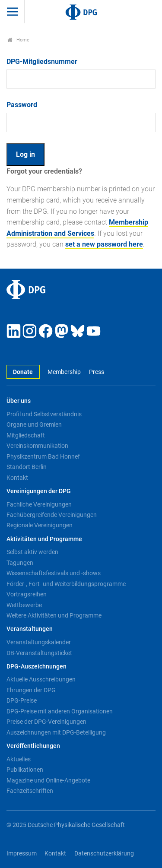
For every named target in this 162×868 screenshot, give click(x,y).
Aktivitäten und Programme (44, 539)
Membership (64, 372)
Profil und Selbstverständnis (44, 414)
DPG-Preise (22, 700)
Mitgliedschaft (26, 435)
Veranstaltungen (30, 629)
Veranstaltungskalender (39, 642)
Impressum (22, 854)
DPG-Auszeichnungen (37, 667)
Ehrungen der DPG (31, 690)
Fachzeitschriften (30, 791)
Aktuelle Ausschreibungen (41, 679)
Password (22, 105)
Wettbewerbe (24, 605)
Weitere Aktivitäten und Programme (54, 615)
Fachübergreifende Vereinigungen (52, 515)
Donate (23, 372)
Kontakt (17, 478)
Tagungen (20, 563)
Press (97, 372)
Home (18, 40)
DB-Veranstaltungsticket (39, 653)
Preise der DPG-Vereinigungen (46, 722)
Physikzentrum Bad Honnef (43, 456)
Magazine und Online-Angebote (48, 780)
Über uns (19, 401)
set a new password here (104, 244)
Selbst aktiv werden (32, 552)
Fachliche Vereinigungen (39, 504)
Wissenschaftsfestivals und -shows (54, 573)
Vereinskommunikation (37, 446)
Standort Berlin (27, 467)
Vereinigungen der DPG (39, 491)
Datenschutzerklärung (104, 854)
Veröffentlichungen (33, 746)
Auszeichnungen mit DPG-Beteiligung (56, 732)
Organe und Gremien (34, 424)
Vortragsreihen (27, 594)
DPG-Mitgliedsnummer (42, 62)
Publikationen (25, 770)
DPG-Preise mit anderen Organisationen (60, 711)
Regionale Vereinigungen (40, 525)
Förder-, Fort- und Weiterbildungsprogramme (66, 584)
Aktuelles (19, 759)
